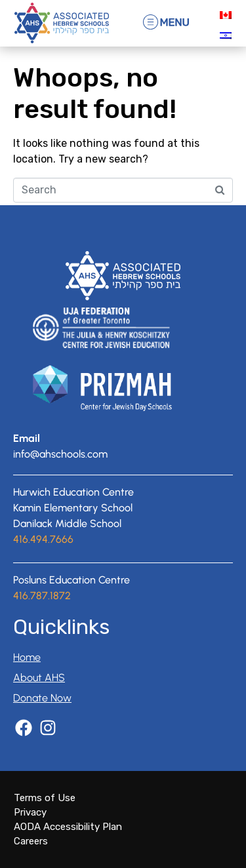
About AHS (39, 678)
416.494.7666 (43, 539)
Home (27, 657)
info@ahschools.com (60, 454)
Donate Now (42, 698)
